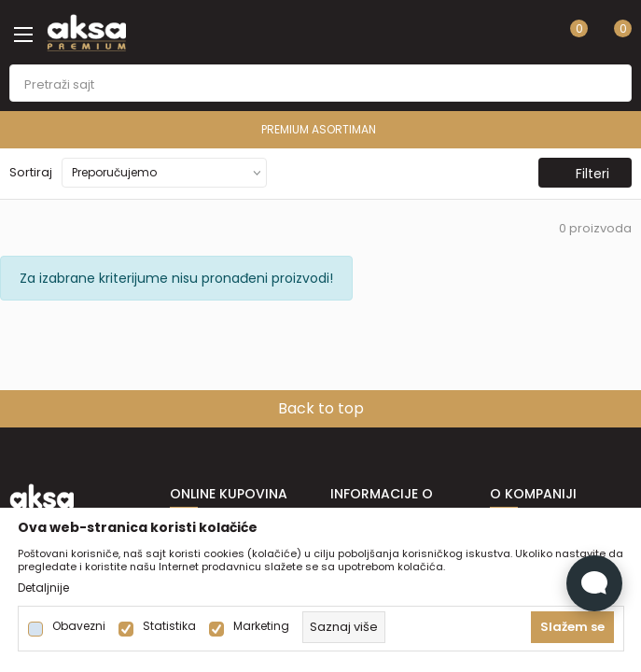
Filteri (583, 174)
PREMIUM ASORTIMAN (319, 129)
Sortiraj (31, 172)
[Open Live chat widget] (594, 583)
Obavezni (79, 626)
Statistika (169, 626)
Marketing (261, 626)
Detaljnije (43, 588)
